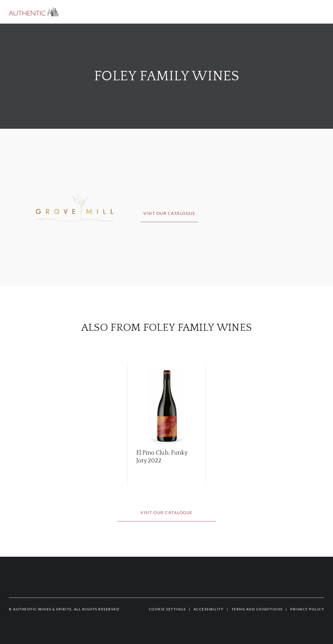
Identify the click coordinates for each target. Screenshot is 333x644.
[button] (34, 12)
